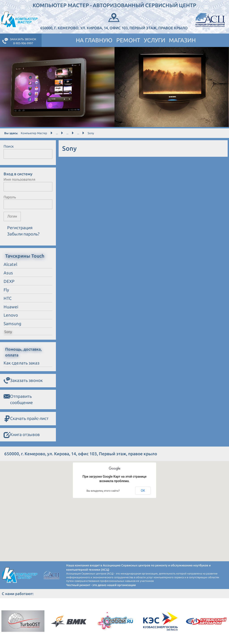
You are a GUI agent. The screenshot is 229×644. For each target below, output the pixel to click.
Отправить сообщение (18, 399)
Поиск (9, 146)
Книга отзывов (22, 435)
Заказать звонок (23, 381)
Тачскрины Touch (25, 256)
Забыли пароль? (23, 234)
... (57, 133)
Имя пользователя (19, 179)
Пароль (10, 197)
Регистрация (20, 228)
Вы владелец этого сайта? (103, 491)
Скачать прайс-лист (26, 419)
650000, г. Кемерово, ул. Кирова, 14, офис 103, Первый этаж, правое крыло (114, 21)
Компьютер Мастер (34, 133)
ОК (143, 491)
